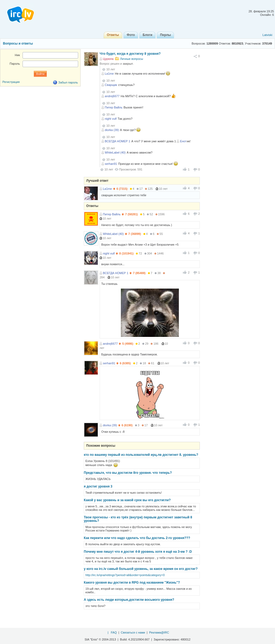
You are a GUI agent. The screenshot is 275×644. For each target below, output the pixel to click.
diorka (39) (112, 130)
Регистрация (11, 82)
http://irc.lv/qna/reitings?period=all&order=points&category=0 (125, 575)
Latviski (267, 35)
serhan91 (111, 164)
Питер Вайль (114, 107)
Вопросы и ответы (18, 43)
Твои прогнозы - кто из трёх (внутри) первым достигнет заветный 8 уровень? (138, 519)
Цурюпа (108, 59)
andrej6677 (112, 96)
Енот (183, 141)
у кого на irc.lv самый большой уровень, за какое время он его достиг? (141, 569)
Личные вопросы (132, 59)
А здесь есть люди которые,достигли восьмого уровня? (129, 600)
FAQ (114, 632)
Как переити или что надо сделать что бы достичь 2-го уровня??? (137, 538)
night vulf (111, 119)
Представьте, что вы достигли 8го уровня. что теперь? (128, 473)
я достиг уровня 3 (98, 486)
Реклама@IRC (159, 632)
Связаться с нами (133, 632)
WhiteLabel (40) (115, 152)
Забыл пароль (68, 82)
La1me (109, 74)
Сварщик (111, 85)
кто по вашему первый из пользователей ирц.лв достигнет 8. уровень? (141, 455)
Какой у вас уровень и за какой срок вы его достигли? (127, 500)
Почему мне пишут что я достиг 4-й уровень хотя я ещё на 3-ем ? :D (138, 552)
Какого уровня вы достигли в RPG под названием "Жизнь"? (132, 583)
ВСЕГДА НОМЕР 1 (117, 141)
